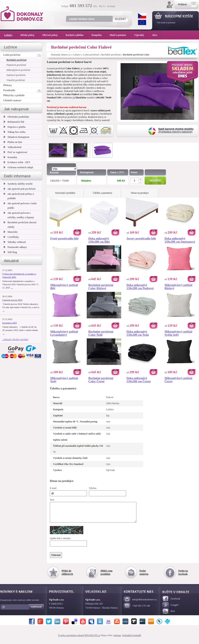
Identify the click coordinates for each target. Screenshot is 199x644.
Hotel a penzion (120, 35)
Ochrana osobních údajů (18, 167)
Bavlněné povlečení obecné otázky (20, 225)
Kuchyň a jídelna (77, 35)
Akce (155, 35)
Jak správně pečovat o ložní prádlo (20, 206)
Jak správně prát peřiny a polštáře (19, 196)
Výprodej (141, 35)
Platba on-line (13, 142)
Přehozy (8, 85)
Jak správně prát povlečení (19, 189)
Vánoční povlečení (16, 80)
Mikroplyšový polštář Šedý (64, 380)
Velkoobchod (12, 147)
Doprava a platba (14, 127)
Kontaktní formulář (132, 639)
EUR (142, 22)
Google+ (171, 609)
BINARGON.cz (92, 639)
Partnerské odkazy (15, 247)
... (12, 288)
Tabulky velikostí (15, 242)
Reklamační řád (14, 122)
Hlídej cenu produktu (106, 576)
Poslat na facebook (183, 576)
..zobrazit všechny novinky (15, 339)
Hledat (120, 19)
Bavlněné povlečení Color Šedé (101, 333)
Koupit (155, 181)
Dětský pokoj (29, 35)
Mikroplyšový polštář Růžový (179, 287)
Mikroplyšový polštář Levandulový (64, 333)
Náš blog (10, 252)
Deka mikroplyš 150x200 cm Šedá (138, 333)
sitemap (117, 639)
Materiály (11, 232)
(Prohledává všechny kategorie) (176, 130)
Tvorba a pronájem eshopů (71, 639)
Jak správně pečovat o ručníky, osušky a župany (19, 215)
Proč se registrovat (15, 152)
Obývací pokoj (52, 35)
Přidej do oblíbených (67, 576)
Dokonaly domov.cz (61, 55)
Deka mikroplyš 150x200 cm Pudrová (140, 287)
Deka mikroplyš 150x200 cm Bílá (99, 240)
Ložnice (77, 55)
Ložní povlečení (91, 55)
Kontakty (10, 157)
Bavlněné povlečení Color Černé (101, 380)
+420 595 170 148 (137, 610)
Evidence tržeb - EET (17, 162)
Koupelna (99, 35)
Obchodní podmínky (16, 117)
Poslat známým (144, 576)
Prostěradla (22, 90)
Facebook (171, 603)
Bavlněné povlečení (111, 55)
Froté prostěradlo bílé (64, 238)
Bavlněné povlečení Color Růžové (101, 287)
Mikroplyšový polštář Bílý (64, 287)
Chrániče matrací (12, 100)
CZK (142, 16)
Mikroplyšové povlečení (18, 70)
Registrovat (37, 611)
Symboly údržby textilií (18, 184)
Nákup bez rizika (14, 132)
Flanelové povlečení (16, 65)
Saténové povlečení (16, 75)
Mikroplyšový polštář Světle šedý (179, 333)
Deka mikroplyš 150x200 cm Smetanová (180, 240)
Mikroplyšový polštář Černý (179, 380)
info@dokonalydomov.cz (140, 603)
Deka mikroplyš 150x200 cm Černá (139, 380)
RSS (169, 615)
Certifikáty (11, 237)
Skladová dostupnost (16, 137)
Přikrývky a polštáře (14, 95)
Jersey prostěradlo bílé (141, 238)
